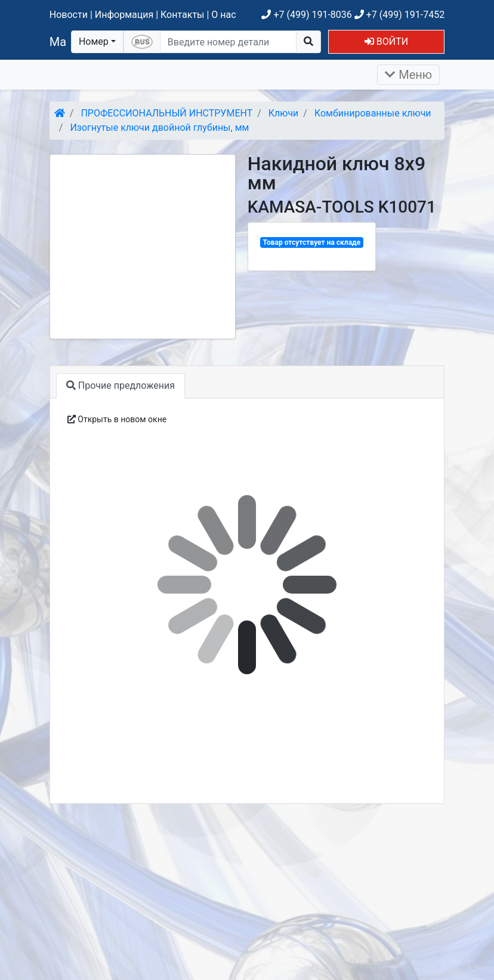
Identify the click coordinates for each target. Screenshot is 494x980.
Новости (69, 15)
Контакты (182, 15)
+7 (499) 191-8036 (306, 15)
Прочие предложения (121, 385)
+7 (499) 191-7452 (399, 15)
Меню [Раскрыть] (408, 75)
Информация (124, 15)
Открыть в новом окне (117, 419)
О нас (223, 15)
